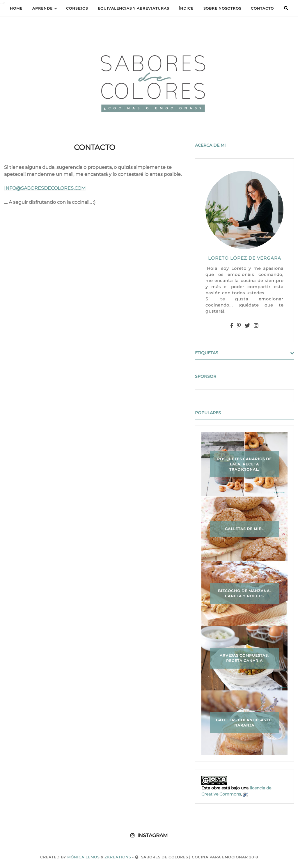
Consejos (77, 8)
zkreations (118, 857)
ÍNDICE (186, 8)
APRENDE (44, 8)
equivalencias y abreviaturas (133, 8)
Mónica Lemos (83, 857)
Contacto (262, 8)
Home (16, 8)
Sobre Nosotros (222, 8)
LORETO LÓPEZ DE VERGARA (245, 258)
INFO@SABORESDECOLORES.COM (45, 188)
